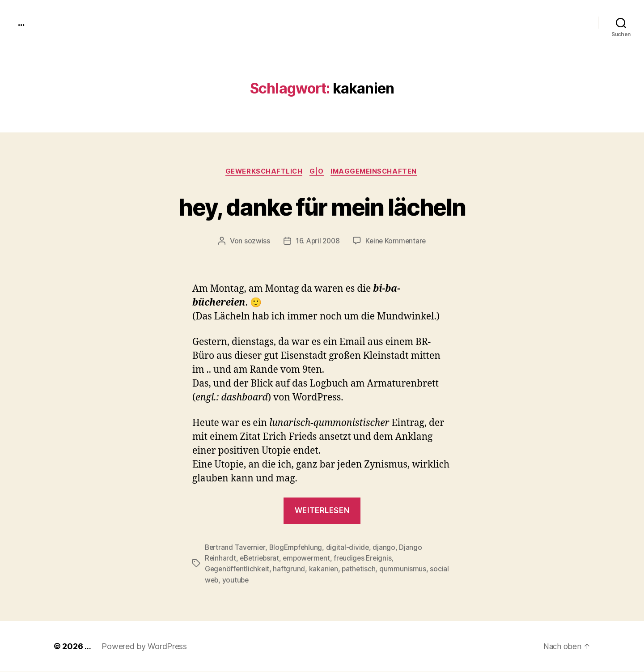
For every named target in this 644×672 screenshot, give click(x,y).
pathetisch (361, 570)
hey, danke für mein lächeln (322, 206)
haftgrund (291, 570)
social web (222, 580)
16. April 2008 (317, 242)
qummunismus (405, 570)
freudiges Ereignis (368, 559)
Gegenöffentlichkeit (238, 570)
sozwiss (255, 242)
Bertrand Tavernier (236, 548)
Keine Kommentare (397, 242)
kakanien (325, 570)
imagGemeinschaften (377, 172)
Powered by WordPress (144, 647)
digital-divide (351, 548)
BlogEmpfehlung (298, 548)
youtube (257, 580)
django (388, 548)
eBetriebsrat (261, 559)
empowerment (310, 559)
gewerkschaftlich (263, 172)
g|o (318, 172)
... (22, 22)
